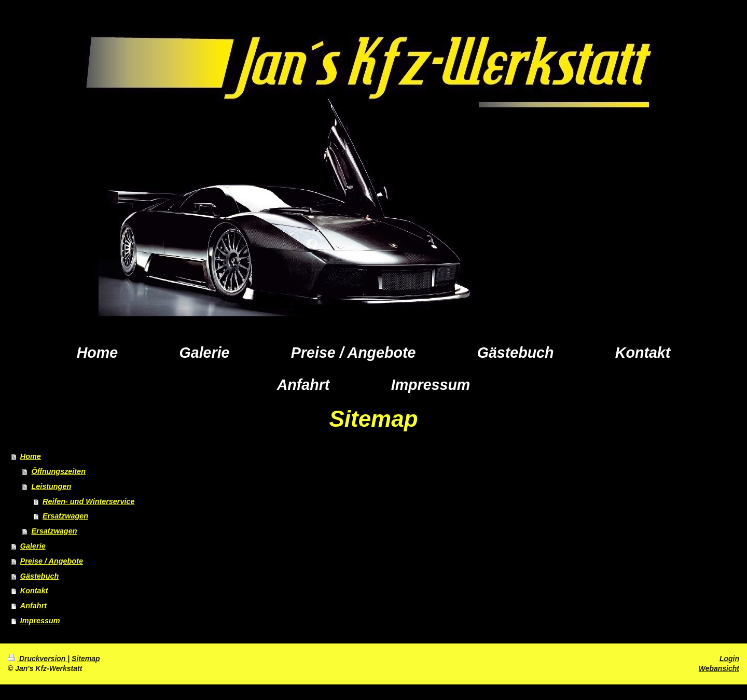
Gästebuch (39, 576)
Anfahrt (33, 606)
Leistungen (51, 486)
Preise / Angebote (52, 561)
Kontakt (34, 591)
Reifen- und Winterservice (88, 501)
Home (31, 456)
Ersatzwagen (65, 516)
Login (729, 659)
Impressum (40, 621)
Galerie (33, 546)
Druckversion (38, 659)
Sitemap (86, 659)
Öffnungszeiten (58, 471)
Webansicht (719, 668)
